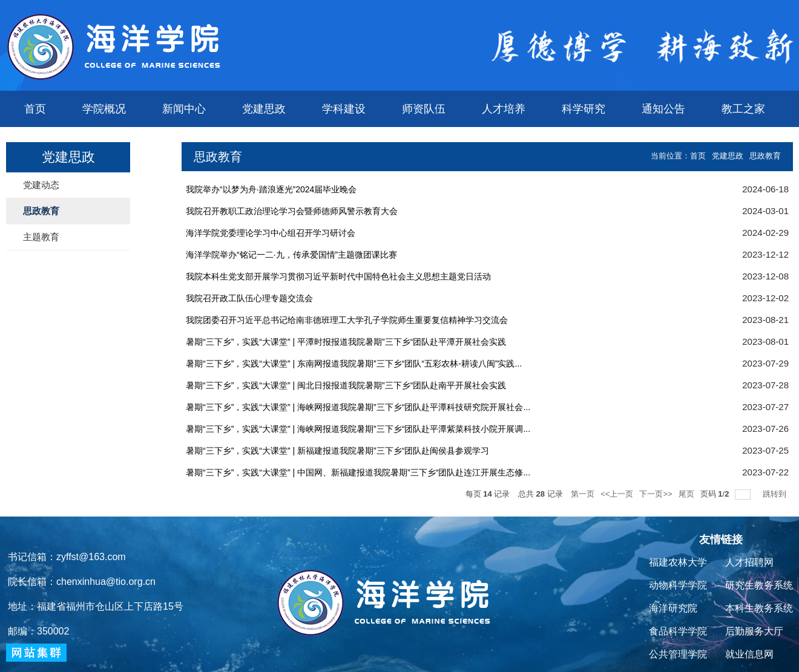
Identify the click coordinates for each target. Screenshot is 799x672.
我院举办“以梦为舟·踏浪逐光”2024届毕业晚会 (271, 189)
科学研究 (584, 109)
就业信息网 (749, 654)
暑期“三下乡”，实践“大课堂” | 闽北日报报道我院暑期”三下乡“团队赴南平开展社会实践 (346, 385)
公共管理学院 (678, 654)
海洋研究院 (673, 608)
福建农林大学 (678, 562)
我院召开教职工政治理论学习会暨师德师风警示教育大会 (292, 211)
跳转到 (776, 494)
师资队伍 (424, 109)
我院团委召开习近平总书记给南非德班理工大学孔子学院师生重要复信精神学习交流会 (347, 320)
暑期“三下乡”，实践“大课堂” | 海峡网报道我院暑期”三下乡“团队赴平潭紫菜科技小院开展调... (358, 429)
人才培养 (504, 109)
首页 (35, 109)
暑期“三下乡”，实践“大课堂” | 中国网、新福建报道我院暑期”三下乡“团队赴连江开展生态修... (358, 472)
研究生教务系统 (759, 585)
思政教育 (765, 156)
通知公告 (663, 109)
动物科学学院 (678, 585)
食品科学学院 (678, 631)
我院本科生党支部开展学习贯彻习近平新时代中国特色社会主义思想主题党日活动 (338, 276)
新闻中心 (184, 109)
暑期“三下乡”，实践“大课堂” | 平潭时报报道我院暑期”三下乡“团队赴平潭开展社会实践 (346, 342)
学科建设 (344, 109)
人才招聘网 (749, 562)
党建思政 (264, 109)
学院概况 (104, 109)
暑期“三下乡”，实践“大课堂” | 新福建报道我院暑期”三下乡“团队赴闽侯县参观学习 (337, 451)
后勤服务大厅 (754, 631)
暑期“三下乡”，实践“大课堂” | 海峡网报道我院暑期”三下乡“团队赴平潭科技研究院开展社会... (358, 407)
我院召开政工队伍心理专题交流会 (249, 298)
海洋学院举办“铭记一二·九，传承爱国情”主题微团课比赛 (291, 255)
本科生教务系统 (759, 608)
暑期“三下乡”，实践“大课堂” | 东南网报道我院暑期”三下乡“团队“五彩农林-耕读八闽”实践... (354, 364)
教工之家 (743, 109)
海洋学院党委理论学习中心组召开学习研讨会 (271, 233)
